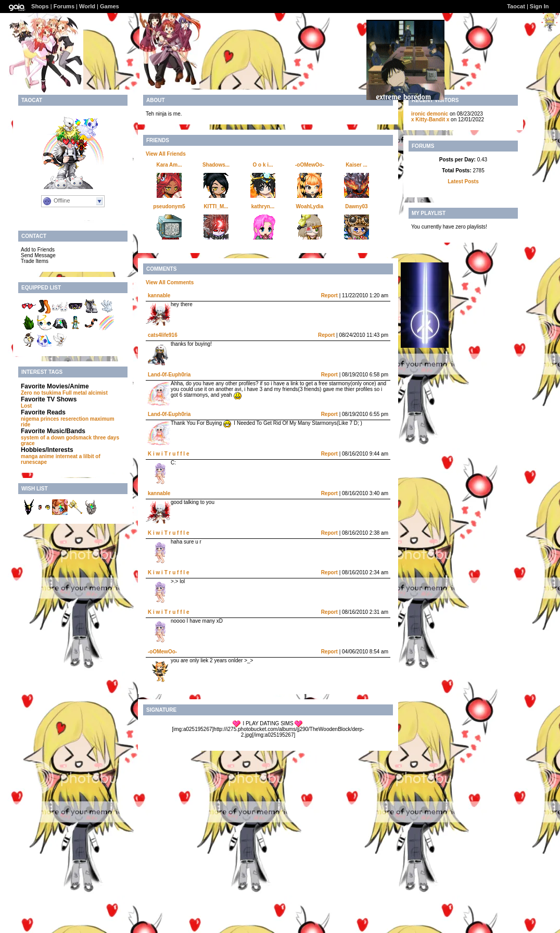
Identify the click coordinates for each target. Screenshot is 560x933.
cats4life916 (163, 335)
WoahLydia (310, 206)
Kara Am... (169, 165)
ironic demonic (430, 114)
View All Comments (170, 282)
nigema (30, 419)
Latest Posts (463, 181)
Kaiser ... (357, 165)
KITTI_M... (216, 206)
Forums (64, 6)
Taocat (516, 6)
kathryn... (263, 206)
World (87, 6)
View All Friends (166, 154)
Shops (40, 6)
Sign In (539, 6)
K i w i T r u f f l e (168, 454)
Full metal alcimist (85, 393)
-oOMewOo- (310, 165)
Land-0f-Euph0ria (169, 375)
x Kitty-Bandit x (430, 119)
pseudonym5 (169, 206)
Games (110, 6)
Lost (26, 406)
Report (329, 295)
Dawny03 (356, 206)
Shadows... (216, 165)
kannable (159, 295)
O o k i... (263, 165)
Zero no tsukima (41, 393)
